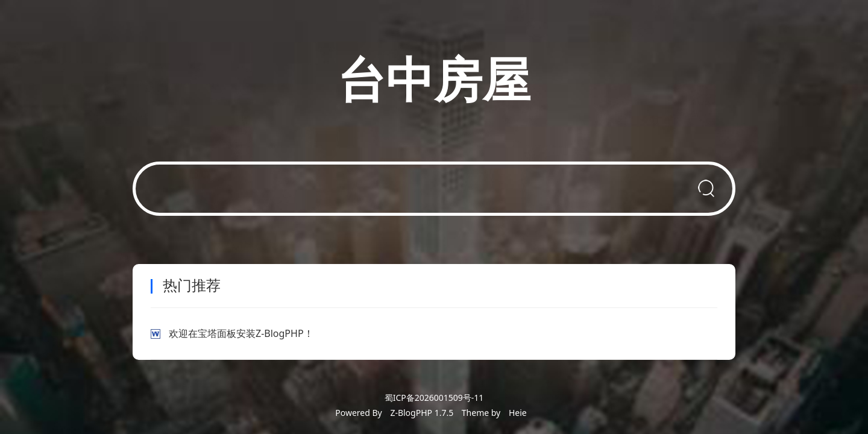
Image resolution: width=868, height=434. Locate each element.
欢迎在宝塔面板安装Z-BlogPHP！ (241, 333)
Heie (518, 413)
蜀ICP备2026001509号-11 (434, 398)
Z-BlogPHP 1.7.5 (422, 413)
